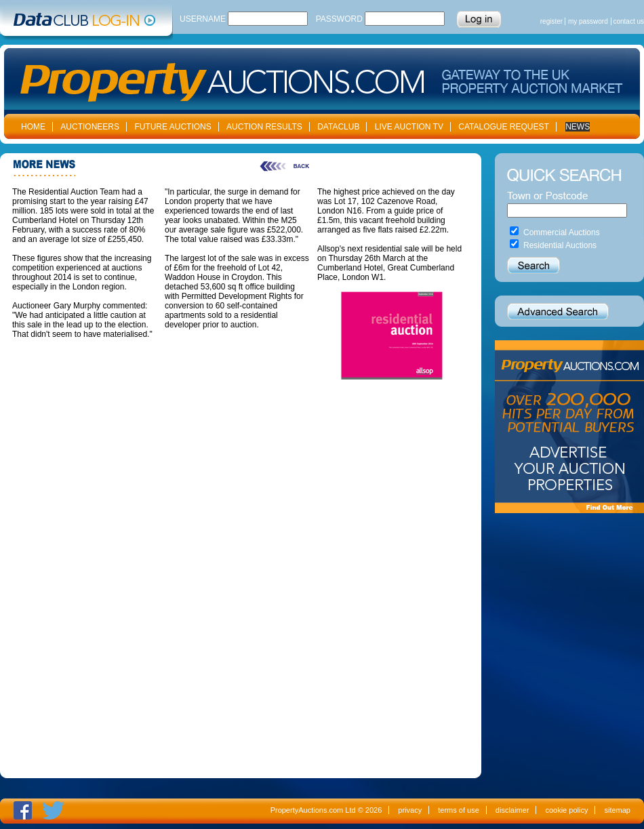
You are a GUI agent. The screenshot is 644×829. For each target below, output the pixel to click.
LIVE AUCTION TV (409, 127)
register (551, 21)
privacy (410, 810)
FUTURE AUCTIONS (173, 127)
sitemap (617, 810)
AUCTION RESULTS (264, 127)
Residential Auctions (560, 245)
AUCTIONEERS (90, 127)
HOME (33, 127)
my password (588, 21)
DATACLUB (338, 127)
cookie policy (566, 810)
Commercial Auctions (562, 232)
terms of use (459, 810)
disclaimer (512, 810)
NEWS (578, 127)
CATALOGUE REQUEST (504, 127)
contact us (628, 21)
